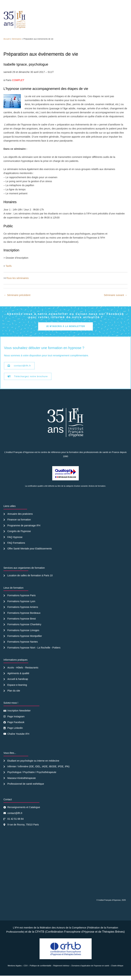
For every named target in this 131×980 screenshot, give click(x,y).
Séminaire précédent (17, 299)
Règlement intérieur (61, 970)
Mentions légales (15, 970)
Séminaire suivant (116, 299)
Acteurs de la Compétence (71, 932)
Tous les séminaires (18, 282)
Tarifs (9, 270)
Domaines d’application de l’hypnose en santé (90, 970)
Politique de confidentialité (40, 970)
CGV (26, 970)
